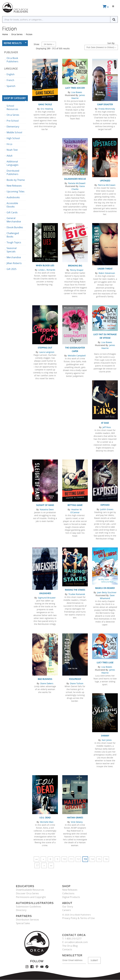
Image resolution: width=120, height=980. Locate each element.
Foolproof (75, 679)
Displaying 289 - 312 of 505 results (53, 48)
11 (72, 859)
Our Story (68, 907)
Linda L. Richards (47, 270)
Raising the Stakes (75, 590)
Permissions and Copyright (31, 897)
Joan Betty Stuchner (107, 592)
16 (107, 859)
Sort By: (111, 43)
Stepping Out (45, 348)
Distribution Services (27, 920)
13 (86, 859)
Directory (21, 910)
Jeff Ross (107, 427)
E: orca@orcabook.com (75, 942)
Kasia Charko (78, 188)
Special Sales (23, 923)
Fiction (29, 34)
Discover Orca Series (27, 894)
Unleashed (45, 593)
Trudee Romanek (77, 594)
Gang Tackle (45, 104)
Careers (67, 910)
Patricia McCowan (107, 185)
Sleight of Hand (45, 505)
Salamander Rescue (75, 179)
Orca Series (17, 34)
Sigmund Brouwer (47, 598)
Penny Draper (77, 270)
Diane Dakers (47, 683)
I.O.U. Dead (45, 818)
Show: (37, 44)
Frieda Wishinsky (107, 109)
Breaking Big (75, 266)
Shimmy (105, 736)
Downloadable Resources (30, 890)
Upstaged (105, 181)
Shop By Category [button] (15, 98)
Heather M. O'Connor (76, 511)
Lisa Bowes (77, 92)
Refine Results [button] (13, 43)
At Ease (105, 423)
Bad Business (45, 679)
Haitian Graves (75, 818)
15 (100, 859)
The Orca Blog (70, 946)
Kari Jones (107, 740)
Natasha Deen (47, 509)
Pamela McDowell (77, 183)
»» (51, 865)
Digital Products (71, 897)
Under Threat (105, 269)
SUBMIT (94, 960)
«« (36, 859)
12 (79, 859)
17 (37, 865)
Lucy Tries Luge (105, 662)
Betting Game (75, 505)
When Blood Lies (45, 265)
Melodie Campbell (77, 356)
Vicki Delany (77, 822)
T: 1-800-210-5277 (72, 939)
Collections (68, 894)
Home (5, 34)
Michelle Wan (47, 822)
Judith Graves (107, 509)
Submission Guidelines (29, 907)
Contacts (67, 950)
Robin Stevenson (107, 273)
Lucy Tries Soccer (75, 88)
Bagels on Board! (105, 588)
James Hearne (78, 97)
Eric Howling (47, 109)
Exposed (105, 505)
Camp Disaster (105, 104)
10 (65, 859)
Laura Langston (47, 352)
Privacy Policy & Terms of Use (78, 918)
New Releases (70, 890)
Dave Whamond (107, 597)
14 (93, 859)
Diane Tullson (77, 683)
